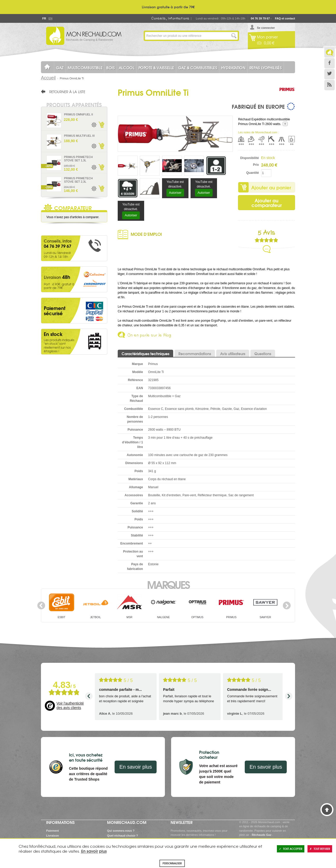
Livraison (52, 836)
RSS (330, 85)
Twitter (330, 74)
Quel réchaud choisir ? (122, 836)
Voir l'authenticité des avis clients (70, 706)
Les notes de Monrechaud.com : (258, 132)
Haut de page (327, 810)
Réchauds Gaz (262, 835)
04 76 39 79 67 (260, 18)
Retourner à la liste (67, 92)
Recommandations (195, 354)
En (50, 18)
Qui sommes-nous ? (121, 831)
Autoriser (175, 193)
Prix (256, 165)
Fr (44, 18)
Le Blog (330, 52)
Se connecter (266, 28)
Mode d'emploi (146, 234)
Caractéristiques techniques (145, 354)
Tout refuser (320, 849)
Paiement (52, 831)
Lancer (234, 36)
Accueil (48, 78)
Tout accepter (291, 849)
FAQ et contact (285, 18)
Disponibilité (249, 158)
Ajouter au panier (271, 187)
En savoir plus (136, 767)
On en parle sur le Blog (149, 336)
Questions (263, 354)
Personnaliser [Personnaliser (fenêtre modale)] (172, 863)
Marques (168, 584)
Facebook (330, 63)
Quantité (253, 173)
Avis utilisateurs (233, 354)
